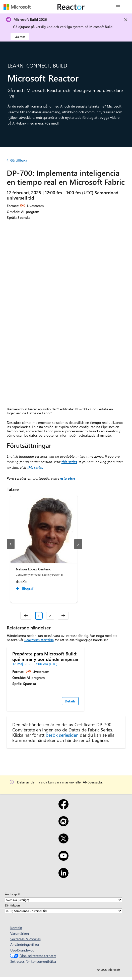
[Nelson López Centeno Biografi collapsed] (26, 588)
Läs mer (20, 37)
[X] (63, 842)
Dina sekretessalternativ (32, 956)
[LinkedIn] (63, 876)
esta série (68, 478)
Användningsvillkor (25, 944)
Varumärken (20, 933)
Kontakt (16, 928)
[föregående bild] (11, 544)
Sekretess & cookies (25, 939)
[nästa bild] (78, 544)
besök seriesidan (62, 735)
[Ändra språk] (63, 900)
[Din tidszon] (63, 911)
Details (70, 701)
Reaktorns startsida (39, 640)
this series (69, 462)
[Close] (126, 20)
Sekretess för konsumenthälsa (33, 961)
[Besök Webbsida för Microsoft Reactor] (71, 7)
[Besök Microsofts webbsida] (17, 7)
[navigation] (26, 616)
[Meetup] (63, 824)
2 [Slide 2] (50, 616)
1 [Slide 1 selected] (39, 616)
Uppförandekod (22, 950)
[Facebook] (63, 807)
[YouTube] (63, 859)
